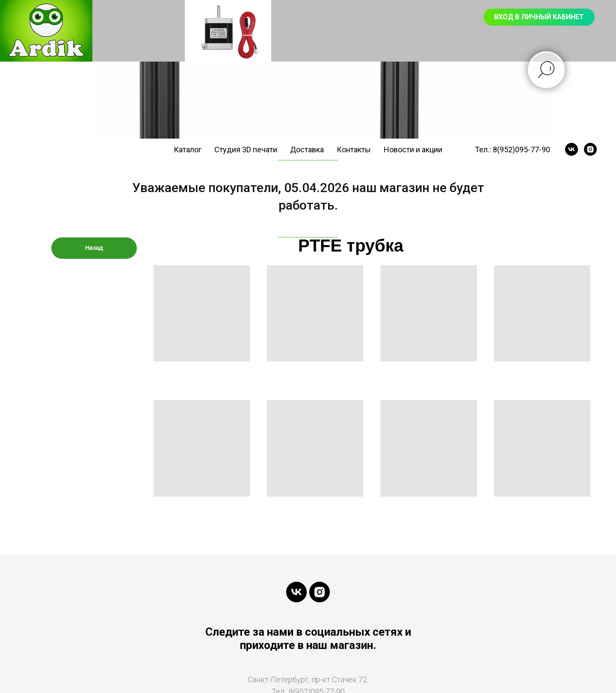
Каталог (188, 150)
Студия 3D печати (246, 150)
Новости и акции (413, 150)
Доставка (307, 150)
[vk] (572, 149)
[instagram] (590, 149)
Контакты (354, 150)
